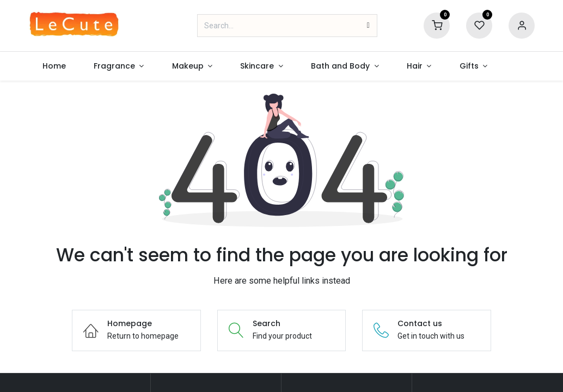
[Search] (368, 26)
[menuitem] (54, 66)
